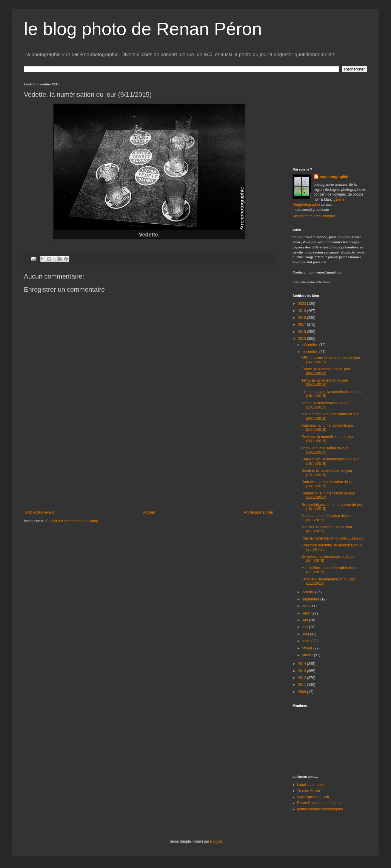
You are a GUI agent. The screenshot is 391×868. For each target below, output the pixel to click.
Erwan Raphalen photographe (321, 803)
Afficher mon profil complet (314, 216)
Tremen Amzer (309, 791)
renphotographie (334, 177)
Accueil (149, 512)
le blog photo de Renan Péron (143, 29)
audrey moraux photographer (320, 809)
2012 (303, 678)
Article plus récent (40, 512)
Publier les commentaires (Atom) (72, 521)
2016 (303, 332)
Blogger (216, 841)
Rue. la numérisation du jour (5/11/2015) (334, 538)
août (306, 606)
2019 (303, 311)
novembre (311, 352)
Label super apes (311, 785)
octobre (309, 592)
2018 (303, 318)
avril (306, 634)
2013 (303, 671)
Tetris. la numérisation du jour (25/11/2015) (325, 382)
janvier (308, 655)
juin (306, 620)
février (308, 648)
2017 (303, 325)
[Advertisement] (149, 466)
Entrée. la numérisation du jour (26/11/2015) (326, 371)
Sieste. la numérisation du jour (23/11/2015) (325, 405)
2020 (303, 304)
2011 (303, 685)
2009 (303, 692)
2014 (303, 664)
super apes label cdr (313, 797)
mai (306, 627)
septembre (311, 599)
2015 (303, 339)
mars (307, 641)
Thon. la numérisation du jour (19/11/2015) (325, 450)
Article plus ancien (259, 512)
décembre (311, 345)
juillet (307, 613)
